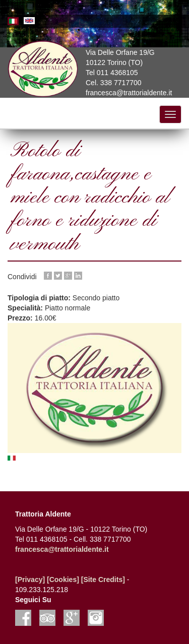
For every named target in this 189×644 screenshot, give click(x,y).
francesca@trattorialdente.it (62, 549)
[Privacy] (30, 579)
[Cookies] (63, 579)
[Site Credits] (103, 579)
